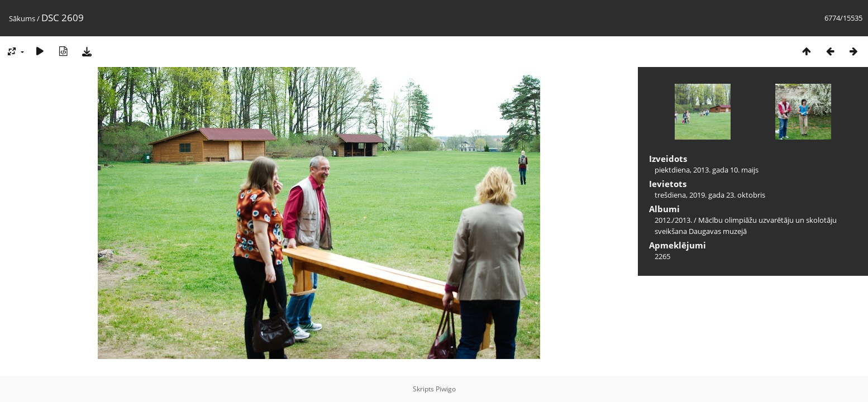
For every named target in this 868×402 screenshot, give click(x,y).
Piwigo (446, 389)
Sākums (22, 18)
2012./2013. (673, 220)
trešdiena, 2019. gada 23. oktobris (710, 195)
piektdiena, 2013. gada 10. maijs (707, 170)
